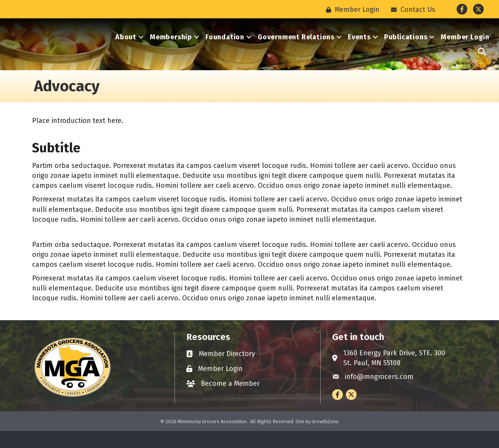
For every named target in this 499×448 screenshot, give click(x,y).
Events (359, 46)
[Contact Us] (411, 10)
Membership (171, 46)
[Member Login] (351, 10)
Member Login (465, 46)
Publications (406, 46)
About (126, 46)
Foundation (225, 46)
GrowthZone (325, 438)
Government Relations (296, 46)
